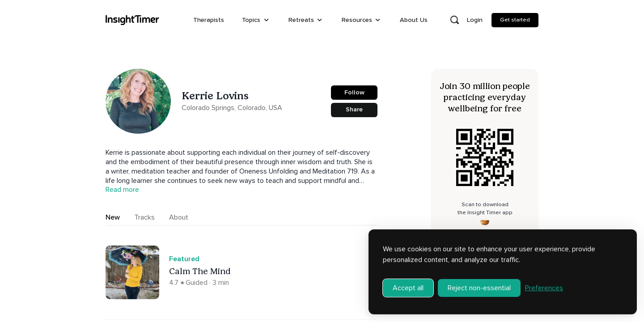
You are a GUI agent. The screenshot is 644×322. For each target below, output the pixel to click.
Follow (354, 92)
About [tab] (179, 217)
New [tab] (113, 217)
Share (354, 109)
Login (475, 20)
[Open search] (454, 20)
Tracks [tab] (144, 217)
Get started (515, 20)
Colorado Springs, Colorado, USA (232, 108)
